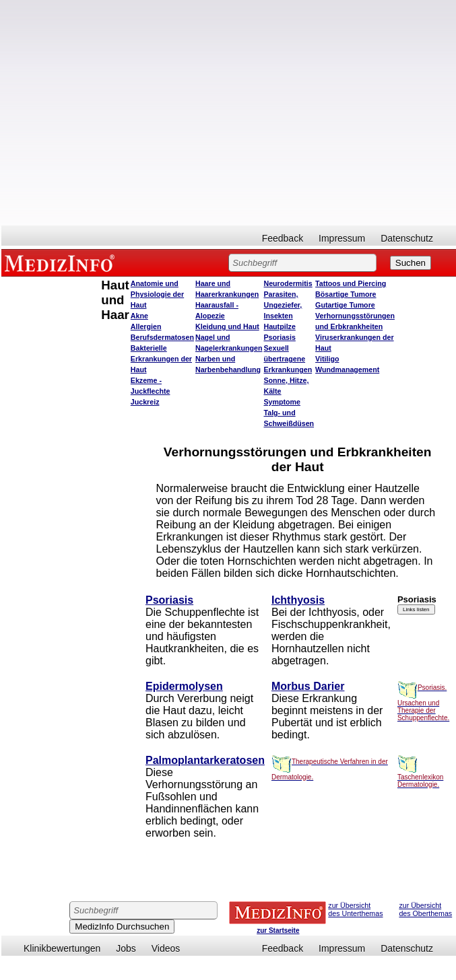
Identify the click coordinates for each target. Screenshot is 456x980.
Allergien (146, 326)
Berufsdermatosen (162, 337)
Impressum (342, 238)
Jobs (126, 948)
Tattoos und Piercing (351, 283)
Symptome (282, 402)
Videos (166, 948)
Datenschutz (407, 238)
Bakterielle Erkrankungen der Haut (161, 359)
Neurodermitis (288, 283)
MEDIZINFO (62, 262)
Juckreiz (145, 402)
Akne (139, 316)
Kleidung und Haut (227, 326)
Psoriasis (279, 337)
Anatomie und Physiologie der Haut (157, 294)
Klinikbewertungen (62, 948)
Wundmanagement (347, 370)
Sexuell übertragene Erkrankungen (288, 359)
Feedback (283, 238)
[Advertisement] (135, 113)
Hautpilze (279, 326)
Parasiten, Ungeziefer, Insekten (283, 305)
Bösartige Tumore (346, 294)
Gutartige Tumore (345, 305)
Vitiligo (327, 359)
